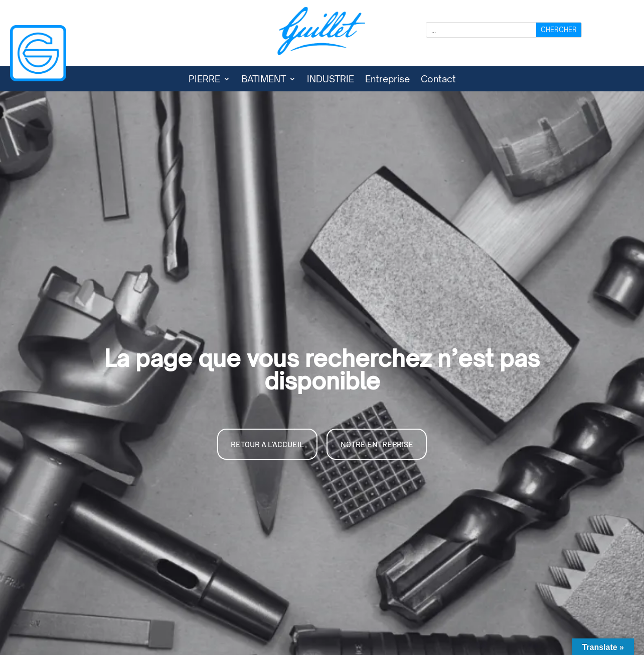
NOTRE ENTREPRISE (377, 444)
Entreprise (387, 80)
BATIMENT (264, 80)
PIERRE (204, 80)
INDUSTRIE (331, 80)
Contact (438, 80)
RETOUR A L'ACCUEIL (267, 444)
